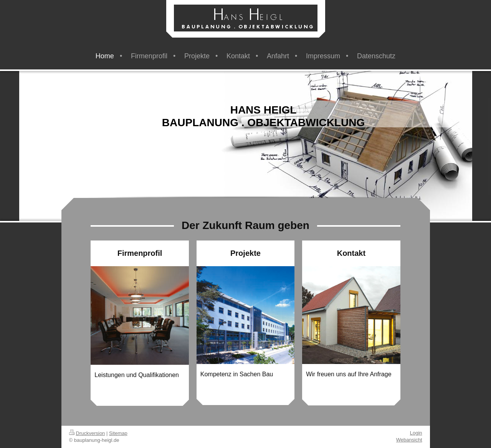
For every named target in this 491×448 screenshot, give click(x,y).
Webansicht (409, 440)
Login (416, 433)
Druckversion (87, 433)
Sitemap (118, 433)
